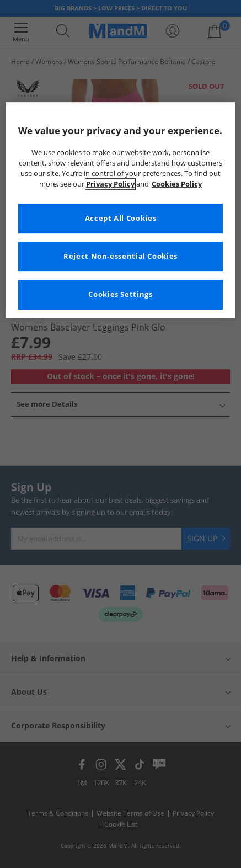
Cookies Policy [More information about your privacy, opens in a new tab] (177, 184)
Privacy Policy (110, 184)
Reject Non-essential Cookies (120, 256)
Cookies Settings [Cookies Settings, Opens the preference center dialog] (120, 294)
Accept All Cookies (120, 218)
